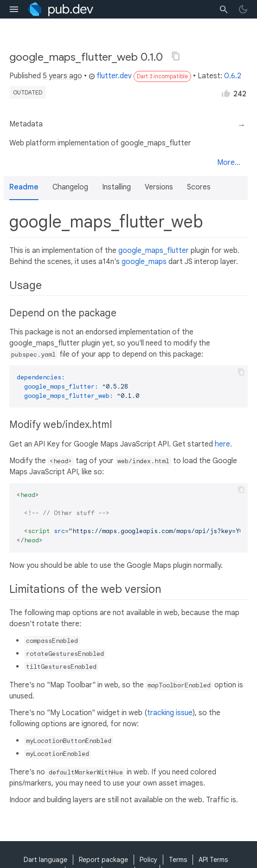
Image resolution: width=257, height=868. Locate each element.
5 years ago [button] (62, 76)
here (222, 444)
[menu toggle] (14, 9)
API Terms (213, 860)
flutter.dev (110, 76)
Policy (148, 860)
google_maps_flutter (154, 251)
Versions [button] (159, 187)
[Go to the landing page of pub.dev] (61, 9)
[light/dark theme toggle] (243, 9)
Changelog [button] (70, 187)
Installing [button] (116, 187)
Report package (103, 860)
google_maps (144, 262)
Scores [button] (199, 187)
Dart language (45, 860)
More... (229, 163)
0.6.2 (233, 76)
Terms (178, 860)
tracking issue (170, 713)
